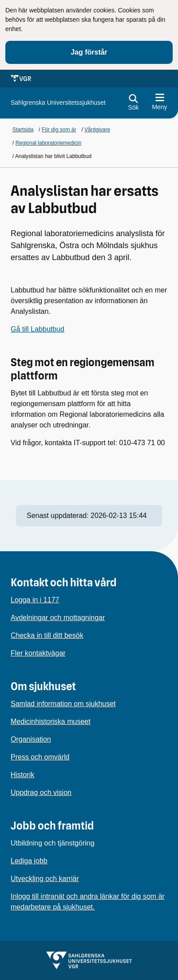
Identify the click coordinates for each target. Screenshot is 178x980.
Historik (22, 775)
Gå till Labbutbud (38, 329)
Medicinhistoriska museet (51, 721)
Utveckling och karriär (45, 879)
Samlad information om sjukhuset (63, 704)
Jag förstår (89, 52)
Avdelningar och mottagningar (58, 618)
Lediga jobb (29, 861)
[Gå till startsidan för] (58, 103)
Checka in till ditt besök (47, 635)
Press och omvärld (40, 757)
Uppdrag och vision (41, 792)
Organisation (31, 739)
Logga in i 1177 (35, 600)
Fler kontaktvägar (38, 653)
